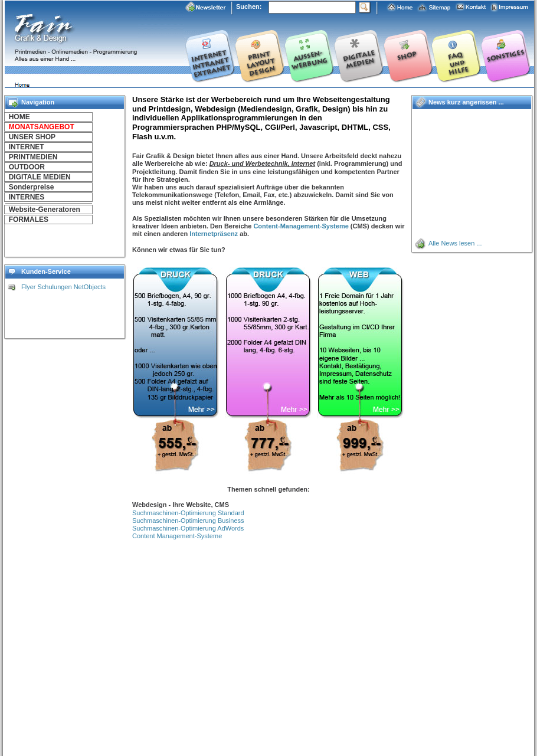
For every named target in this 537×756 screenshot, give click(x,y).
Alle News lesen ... (455, 243)
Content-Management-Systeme (301, 226)
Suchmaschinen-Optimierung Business (188, 521)
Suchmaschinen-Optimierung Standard (188, 513)
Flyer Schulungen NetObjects (63, 287)
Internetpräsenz (214, 234)
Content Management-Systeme (177, 536)
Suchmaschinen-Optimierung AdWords (188, 528)
